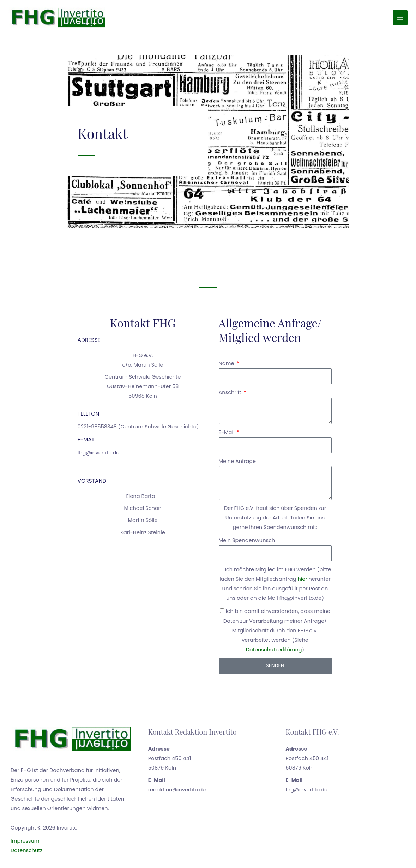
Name (227, 366)
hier (302, 581)
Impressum (25, 843)
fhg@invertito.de (99, 455)
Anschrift (231, 395)
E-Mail (227, 434)
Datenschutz (27, 852)
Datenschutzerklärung (274, 652)
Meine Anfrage (237, 463)
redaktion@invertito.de (177, 792)
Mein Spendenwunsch (247, 543)
